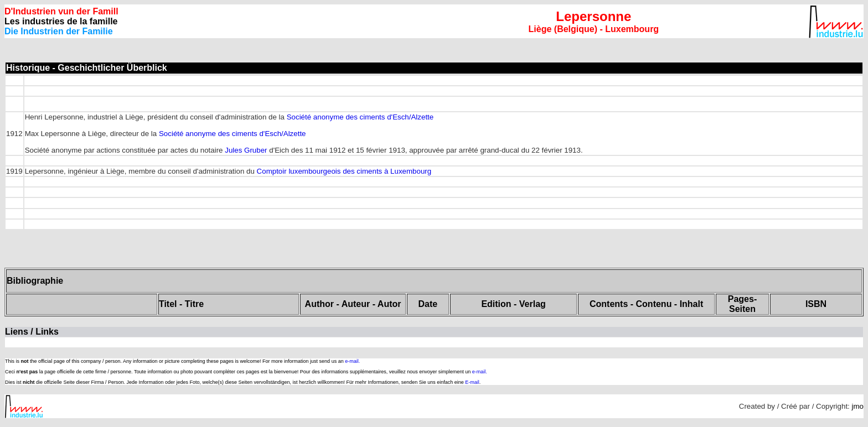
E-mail (472, 382)
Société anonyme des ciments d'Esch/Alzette (360, 117)
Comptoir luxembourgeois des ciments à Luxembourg (344, 171)
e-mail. (352, 361)
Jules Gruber (246, 150)
